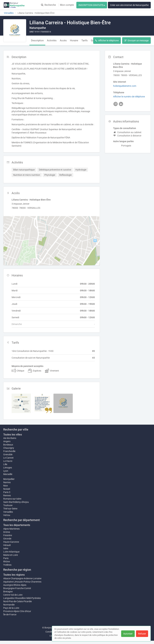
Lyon (6, 471)
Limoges (8, 468)
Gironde (7, 539)
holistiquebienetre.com (125, 86)
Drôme (7, 532)
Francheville (9, 451)
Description (37, 40)
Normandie (9, 605)
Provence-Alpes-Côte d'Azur (17, 611)
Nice (5, 486)
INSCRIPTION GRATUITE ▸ (92, 5)
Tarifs (85, 40)
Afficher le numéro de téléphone (129, 97)
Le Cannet (8, 458)
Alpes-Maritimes (11, 529)
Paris (6, 558)
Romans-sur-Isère (12, 499)
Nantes (7, 482)
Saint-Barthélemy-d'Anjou (16, 502)
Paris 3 (7, 492)
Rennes (7, 495)
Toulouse (8, 505)
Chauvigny (9, 448)
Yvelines (7, 565)
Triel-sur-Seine (10, 509)
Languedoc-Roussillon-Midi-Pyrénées (22, 598)
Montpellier (9, 479)
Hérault (7, 545)
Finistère (8, 535)
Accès (63, 40)
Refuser (142, 634)
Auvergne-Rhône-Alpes (15, 585)
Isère (6, 548)
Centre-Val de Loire (13, 595)
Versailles (8, 512)
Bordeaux (8, 445)
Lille (5, 464)
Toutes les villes (13, 435)
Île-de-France (10, 614)
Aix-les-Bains (10, 438)
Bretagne (8, 592)
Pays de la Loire (11, 608)
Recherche (48, 5)
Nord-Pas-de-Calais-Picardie (17, 601)
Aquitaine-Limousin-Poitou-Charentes (22, 582)
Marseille (8, 474)
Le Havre (8, 461)
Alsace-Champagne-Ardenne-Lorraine (22, 578)
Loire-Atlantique (11, 552)
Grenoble (8, 454)
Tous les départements (17, 525)
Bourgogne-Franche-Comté (17, 588)
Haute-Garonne (11, 542)
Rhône (7, 562)
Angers (7, 441)
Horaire (74, 40)
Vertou (7, 515)
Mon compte (67, 5)
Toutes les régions (14, 575)
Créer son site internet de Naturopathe (129, 5)
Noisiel (7, 489)
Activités (52, 40)
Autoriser (128, 634)
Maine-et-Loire (11, 555)
